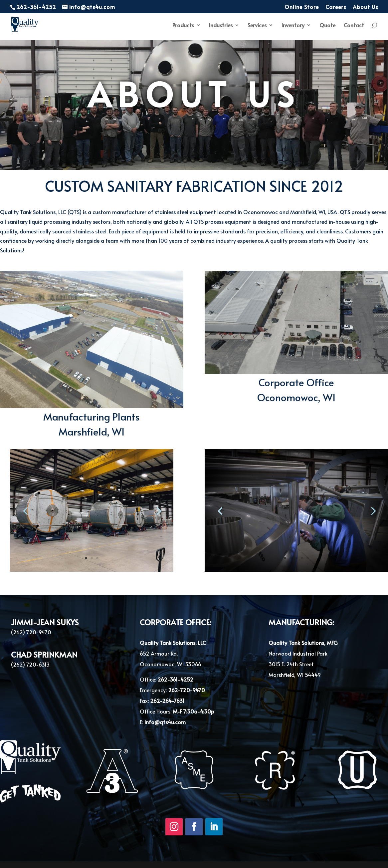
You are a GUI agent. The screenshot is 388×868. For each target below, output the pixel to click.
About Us (365, 7)
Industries (221, 26)
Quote (327, 26)
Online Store (302, 7)
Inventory (293, 26)
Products (183, 26)
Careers (336, 7)
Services (257, 26)
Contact (354, 26)
